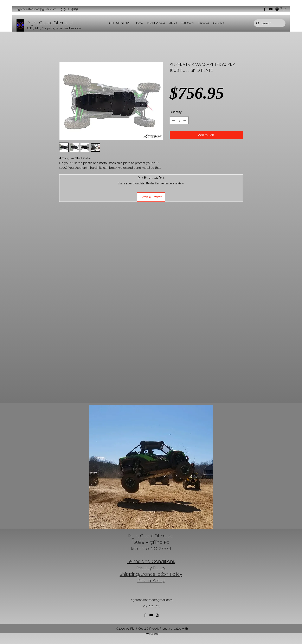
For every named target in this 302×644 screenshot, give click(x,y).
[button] (283, 9)
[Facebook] (265, 9)
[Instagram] (277, 9)
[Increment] (185, 121)
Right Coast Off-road (151, 536)
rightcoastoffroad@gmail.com (36, 9)
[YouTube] (271, 9)
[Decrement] (173, 121)
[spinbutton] (179, 121)
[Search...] (269, 23)
